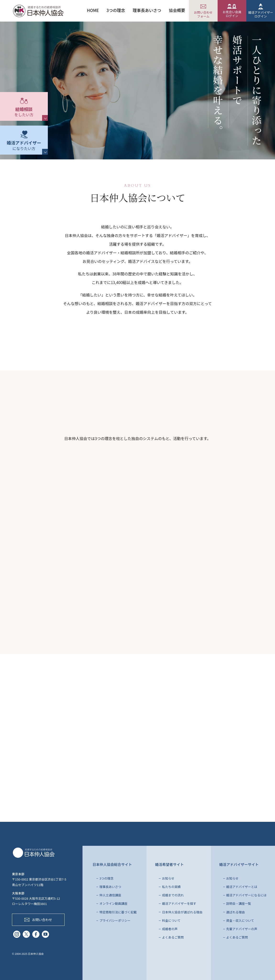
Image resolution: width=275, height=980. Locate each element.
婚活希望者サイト (169, 864)
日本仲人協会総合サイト (112, 864)
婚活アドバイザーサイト (239, 864)
